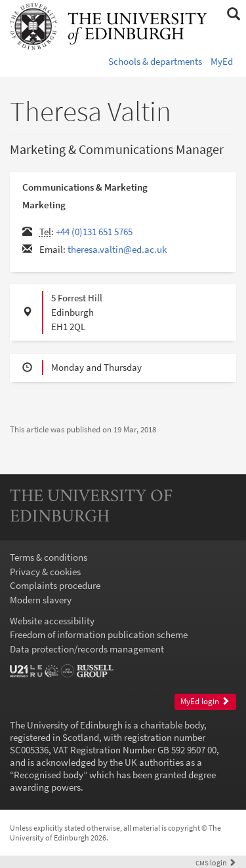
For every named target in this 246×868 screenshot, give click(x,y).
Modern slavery (41, 600)
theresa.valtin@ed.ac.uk (117, 249)
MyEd (222, 61)
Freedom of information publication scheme (99, 634)
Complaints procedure (55, 585)
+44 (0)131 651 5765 (94, 232)
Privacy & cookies (45, 572)
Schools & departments (155, 61)
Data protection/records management (87, 649)
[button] (233, 14)
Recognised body (49, 775)
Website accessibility (52, 621)
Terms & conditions (49, 557)
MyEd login (205, 701)
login (216, 862)
